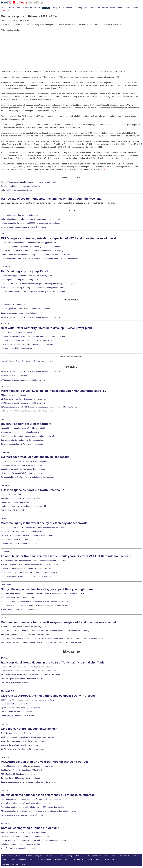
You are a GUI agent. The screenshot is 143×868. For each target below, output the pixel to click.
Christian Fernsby (9, 21)
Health (128, 8)
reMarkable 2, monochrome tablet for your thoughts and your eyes (27, 766)
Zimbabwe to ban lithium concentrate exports (18, 348)
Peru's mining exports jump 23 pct (24, 271)
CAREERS (5, 419)
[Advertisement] (18, 46)
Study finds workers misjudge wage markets (18, 597)
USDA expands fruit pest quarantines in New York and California (26, 568)
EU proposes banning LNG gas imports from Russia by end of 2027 (27, 340)
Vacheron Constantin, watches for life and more (19, 745)
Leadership (78, 8)
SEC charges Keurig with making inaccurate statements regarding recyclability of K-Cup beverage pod (41, 642)
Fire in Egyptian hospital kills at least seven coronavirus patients (26, 309)
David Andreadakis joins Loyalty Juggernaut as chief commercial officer (29, 436)
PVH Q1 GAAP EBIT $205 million (14, 510)
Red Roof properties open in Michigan (16, 683)
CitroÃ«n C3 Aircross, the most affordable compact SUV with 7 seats (48, 696)
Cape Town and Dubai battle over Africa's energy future (23, 539)
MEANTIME (6, 823)
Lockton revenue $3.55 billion (12, 494)
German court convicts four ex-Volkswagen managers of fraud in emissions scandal (58, 622)
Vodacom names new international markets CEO (20, 432)
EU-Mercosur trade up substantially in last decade (35, 457)
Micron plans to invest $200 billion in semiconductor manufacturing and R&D (31, 317)
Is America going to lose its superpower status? (19, 543)
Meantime (136, 8)
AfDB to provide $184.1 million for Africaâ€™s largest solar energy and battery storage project (38, 284)
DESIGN (4, 724)
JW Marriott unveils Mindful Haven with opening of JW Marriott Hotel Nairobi (31, 675)
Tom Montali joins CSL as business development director (23, 440)
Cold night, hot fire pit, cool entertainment (30, 729)
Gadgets (120, 8)
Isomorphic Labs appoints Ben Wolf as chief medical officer (24, 428)
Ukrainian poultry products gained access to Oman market (24, 227)
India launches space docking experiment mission (20, 844)
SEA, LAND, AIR (7, 691)
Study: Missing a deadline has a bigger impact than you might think (47, 589)
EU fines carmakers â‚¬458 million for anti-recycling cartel (24, 627)
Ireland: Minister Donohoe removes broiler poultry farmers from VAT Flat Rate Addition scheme (66, 556)
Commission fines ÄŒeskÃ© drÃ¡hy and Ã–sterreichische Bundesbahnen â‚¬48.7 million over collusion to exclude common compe (52, 639)
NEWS (4, 234)
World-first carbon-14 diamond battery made (18, 848)
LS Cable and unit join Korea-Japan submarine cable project (24, 399)
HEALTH (4, 790)
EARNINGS (5, 485)
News (3, 8)
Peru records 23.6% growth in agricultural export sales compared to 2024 (29, 572)
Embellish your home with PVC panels (16, 733)
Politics (19, 8)
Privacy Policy (80, 859)
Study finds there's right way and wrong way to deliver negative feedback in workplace (35, 605)
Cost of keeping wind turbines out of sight (30, 828)
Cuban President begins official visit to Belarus (19, 332)
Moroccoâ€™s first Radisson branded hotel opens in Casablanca (26, 667)
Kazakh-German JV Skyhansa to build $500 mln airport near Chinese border (31, 223)
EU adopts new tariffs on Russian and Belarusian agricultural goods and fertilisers (33, 336)
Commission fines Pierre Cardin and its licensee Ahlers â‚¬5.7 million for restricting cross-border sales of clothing (45, 631)
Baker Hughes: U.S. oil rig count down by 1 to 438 (20, 280)
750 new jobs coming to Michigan (14, 376)
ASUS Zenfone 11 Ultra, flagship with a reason (19, 774)
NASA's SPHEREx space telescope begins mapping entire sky (25, 836)
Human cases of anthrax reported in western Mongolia (22, 815)
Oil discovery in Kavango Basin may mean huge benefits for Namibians (29, 535)
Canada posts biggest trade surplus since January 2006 (23, 186)
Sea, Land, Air (102, 8)
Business (11, 8)
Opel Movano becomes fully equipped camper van (20, 708)
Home (4, 856)
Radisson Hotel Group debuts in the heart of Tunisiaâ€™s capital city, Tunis (53, 662)
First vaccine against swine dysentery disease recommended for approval (30, 564)
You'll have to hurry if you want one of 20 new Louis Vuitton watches (27, 737)
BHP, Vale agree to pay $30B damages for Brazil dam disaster (25, 635)
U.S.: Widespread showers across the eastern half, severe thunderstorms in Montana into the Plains (40, 259)
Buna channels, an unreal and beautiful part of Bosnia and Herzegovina (29, 671)
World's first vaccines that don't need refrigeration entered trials (26, 803)
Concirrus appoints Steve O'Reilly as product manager (22, 444)
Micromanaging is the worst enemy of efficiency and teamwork (44, 523)
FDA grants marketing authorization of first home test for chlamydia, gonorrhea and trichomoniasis (39, 811)
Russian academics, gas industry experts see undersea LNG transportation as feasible (35, 840)
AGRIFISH (5, 552)
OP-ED (4, 519)
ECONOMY (5, 452)
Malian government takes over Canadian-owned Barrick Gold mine (27, 411)
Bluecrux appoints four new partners (26, 424)
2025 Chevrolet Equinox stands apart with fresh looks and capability (27, 700)
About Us (59, 859)
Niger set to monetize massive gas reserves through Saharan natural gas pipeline (33, 527)
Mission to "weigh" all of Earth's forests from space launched (25, 832)
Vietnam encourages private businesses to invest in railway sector (27, 276)
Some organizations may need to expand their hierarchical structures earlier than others (35, 601)
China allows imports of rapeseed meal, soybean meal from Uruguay (28, 576)
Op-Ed (62, 8)
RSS (90, 859)
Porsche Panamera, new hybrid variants (17, 712)
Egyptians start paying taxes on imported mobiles (20, 313)
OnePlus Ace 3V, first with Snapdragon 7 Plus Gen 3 (21, 770)
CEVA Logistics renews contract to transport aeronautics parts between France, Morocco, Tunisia (39, 407)
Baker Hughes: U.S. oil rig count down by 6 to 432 (20, 215)
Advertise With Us (45, 859)
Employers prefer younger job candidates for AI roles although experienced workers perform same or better (43, 593)
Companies (28, 8)
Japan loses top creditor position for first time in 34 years (23, 469)
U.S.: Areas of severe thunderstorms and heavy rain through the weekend (51, 199)
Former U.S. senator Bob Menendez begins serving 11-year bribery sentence (31, 247)
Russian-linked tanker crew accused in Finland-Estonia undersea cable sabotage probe (35, 251)
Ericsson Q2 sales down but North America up (33, 490)
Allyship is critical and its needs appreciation (18, 609)
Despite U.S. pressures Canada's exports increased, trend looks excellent (30, 182)
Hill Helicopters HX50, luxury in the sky (16, 704)
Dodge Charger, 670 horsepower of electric (18, 716)
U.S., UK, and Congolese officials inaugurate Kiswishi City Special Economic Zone (33, 292)
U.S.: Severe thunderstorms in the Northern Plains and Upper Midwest (28, 243)
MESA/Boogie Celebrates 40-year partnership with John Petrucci (45, 762)
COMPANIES (6, 386)
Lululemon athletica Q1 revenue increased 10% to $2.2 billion (25, 506)
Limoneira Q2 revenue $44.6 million (15, 502)
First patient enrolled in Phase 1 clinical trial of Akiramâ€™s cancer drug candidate (33, 807)
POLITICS (5, 323)
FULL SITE (116, 859)
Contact (68, 859)
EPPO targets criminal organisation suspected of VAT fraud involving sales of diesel (59, 238)
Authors (33, 859)
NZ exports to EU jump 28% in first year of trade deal (22, 473)
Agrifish (69, 8)
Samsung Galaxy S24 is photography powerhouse (20, 778)
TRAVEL (4, 658)
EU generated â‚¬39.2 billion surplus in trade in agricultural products (28, 477)
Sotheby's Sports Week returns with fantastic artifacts (22, 679)
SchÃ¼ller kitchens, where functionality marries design (22, 749)
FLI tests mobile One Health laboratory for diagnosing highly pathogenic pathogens (33, 560)
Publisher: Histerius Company (13, 864)
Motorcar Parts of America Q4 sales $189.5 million (21, 498)
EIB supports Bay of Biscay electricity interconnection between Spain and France (33, 288)
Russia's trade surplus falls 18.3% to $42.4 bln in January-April (25, 461)
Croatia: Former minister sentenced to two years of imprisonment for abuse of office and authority (39, 255)
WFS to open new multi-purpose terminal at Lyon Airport (23, 380)
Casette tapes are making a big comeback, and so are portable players (29, 782)
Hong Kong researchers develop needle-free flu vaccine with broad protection (31, 799)
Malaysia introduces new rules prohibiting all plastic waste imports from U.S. (31, 219)
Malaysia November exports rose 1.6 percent (18, 190)
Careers (37, 8)
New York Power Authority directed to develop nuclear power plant (46, 328)
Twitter (97, 859)
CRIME (4, 618)
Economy (45, 8)
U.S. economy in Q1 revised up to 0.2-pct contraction (22, 465)
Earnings (54, 8)
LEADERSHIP (6, 585)
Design (112, 8)
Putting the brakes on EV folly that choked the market (22, 531)
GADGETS (5, 757)
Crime (86, 8)
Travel (93, 8)
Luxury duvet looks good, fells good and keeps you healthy (24, 741)
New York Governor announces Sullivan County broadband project (27, 344)
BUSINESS (5, 267)
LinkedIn (106, 859)
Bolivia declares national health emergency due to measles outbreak (48, 795)
